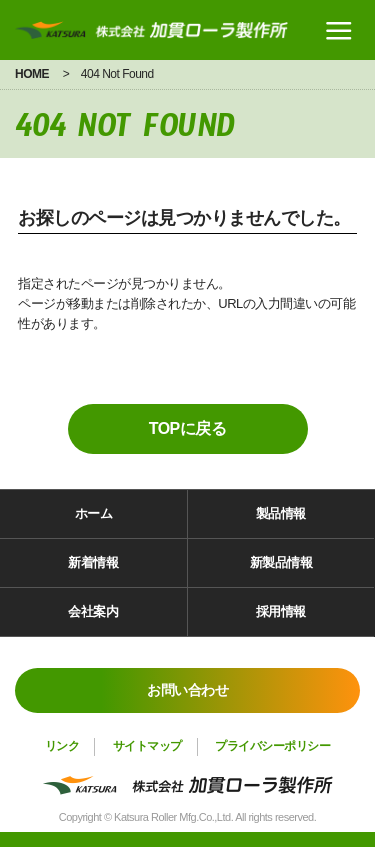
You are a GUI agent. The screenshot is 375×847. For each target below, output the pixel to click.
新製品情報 (281, 562)
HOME (32, 74)
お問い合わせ (187, 690)
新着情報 (93, 562)
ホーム (94, 513)
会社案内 (93, 611)
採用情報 (281, 611)
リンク (62, 746)
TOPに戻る (188, 428)
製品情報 (281, 513)
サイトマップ (147, 746)
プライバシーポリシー (272, 746)
